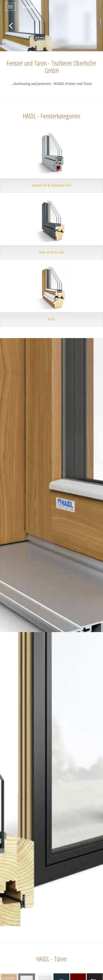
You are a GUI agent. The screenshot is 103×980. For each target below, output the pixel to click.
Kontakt (29, 7)
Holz (51, 319)
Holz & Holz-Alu (51, 252)
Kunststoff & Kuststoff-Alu (51, 185)
